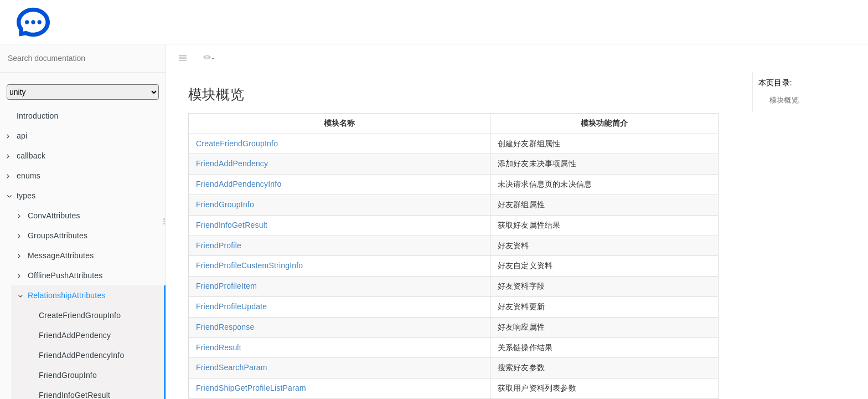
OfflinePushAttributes (60, 275)
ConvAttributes (49, 216)
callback (26, 156)
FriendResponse (225, 299)
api (17, 136)
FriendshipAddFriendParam (245, 381)
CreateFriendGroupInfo (80, 315)
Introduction (38, 116)
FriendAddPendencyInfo (81, 355)
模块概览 (784, 100)
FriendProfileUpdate (231, 279)
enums (24, 176)
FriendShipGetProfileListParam (251, 360)
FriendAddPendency (75, 335)
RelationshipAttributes (62, 295)
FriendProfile (219, 218)
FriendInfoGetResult (232, 197)
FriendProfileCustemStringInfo (249, 238)
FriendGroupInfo (68, 375)
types (21, 196)
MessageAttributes (56, 255)
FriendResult (219, 320)
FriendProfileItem (226, 258)
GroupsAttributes (53, 236)
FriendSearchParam (232, 340)
